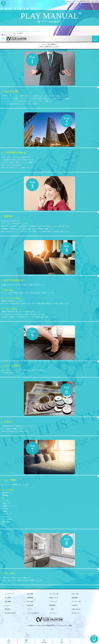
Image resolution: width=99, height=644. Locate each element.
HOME (9, 642)
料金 (62, 642)
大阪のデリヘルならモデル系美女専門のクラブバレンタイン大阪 (50, 626)
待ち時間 (44, 642)
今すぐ (26, 642)
